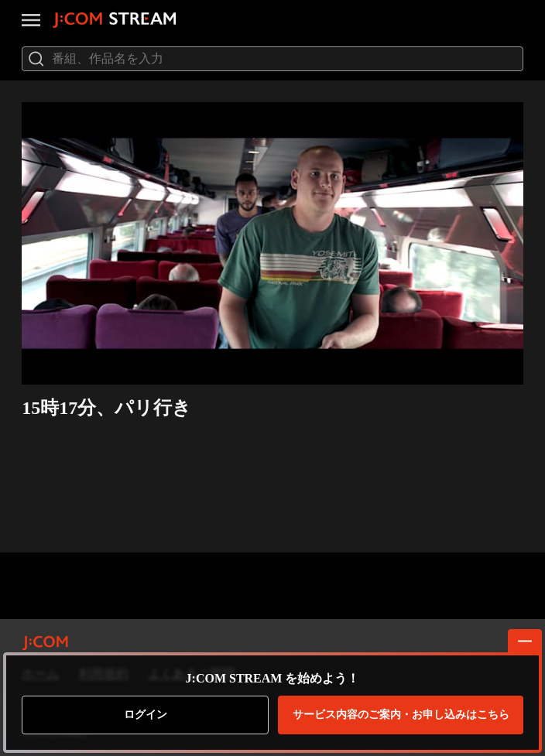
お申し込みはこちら (401, 715)
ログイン (146, 715)
